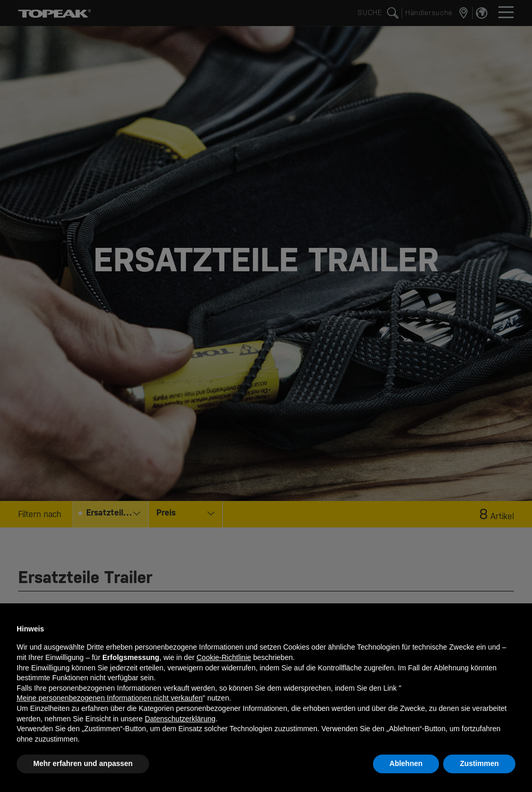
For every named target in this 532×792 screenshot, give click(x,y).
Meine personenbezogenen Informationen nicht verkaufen (110, 698)
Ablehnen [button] (406, 763)
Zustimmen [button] (479, 763)
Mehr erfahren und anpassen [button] (83, 763)
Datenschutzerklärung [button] (180, 719)
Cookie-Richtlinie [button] (224, 657)
